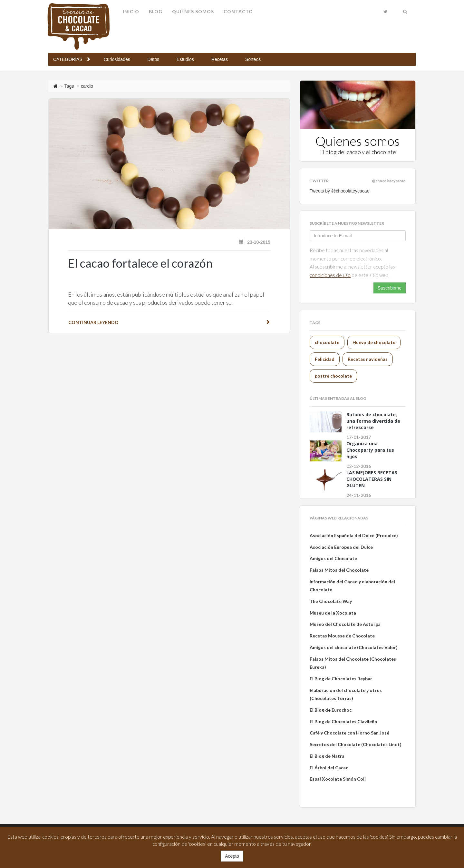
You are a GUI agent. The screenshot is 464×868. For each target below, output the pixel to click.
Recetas (220, 59)
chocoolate (327, 342)
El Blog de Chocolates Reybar (341, 679)
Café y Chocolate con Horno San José (350, 733)
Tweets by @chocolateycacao (339, 191)
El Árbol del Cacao (329, 768)
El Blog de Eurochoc (331, 710)
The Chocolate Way (331, 601)
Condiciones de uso (330, 275)
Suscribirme (390, 288)
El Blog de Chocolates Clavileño (343, 721)
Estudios (186, 59)
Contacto (238, 11)
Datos (154, 59)
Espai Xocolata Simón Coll (338, 779)
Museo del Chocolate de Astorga (345, 624)
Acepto (232, 856)
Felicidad (325, 359)
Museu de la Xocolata (333, 613)
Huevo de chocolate (374, 342)
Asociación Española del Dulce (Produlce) (354, 535)
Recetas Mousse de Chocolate (342, 636)
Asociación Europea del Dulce (341, 547)
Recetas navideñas (368, 359)
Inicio (131, 11)
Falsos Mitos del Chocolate (339, 570)
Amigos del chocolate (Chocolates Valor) (354, 647)
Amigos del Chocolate (333, 558)
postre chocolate (333, 376)
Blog (156, 11)
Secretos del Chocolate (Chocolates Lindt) (356, 744)
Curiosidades (118, 59)
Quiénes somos (193, 11)
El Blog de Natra (327, 756)
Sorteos (253, 59)
